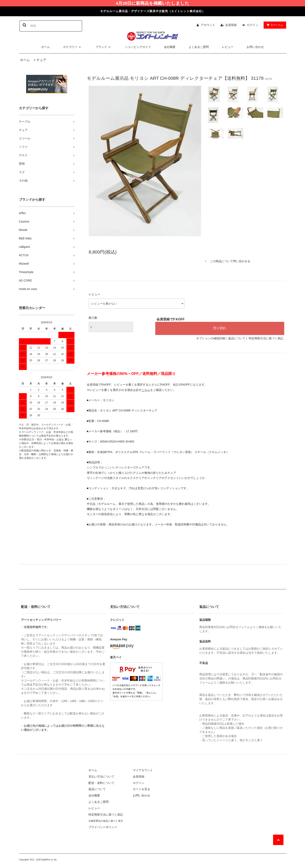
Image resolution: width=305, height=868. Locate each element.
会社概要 (170, 47)
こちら (146, 390)
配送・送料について (101, 783)
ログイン (253, 25)
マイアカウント (143, 770)
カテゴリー (73, 47)
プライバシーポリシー (103, 827)
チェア (41, 60)
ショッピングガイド (138, 47)
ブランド (104, 47)
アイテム (274, 25)
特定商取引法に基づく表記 (266, 338)
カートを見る (141, 789)
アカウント (208, 25)
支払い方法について (101, 776)
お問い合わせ (255, 47)
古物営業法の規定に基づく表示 (106, 821)
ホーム (45, 47)
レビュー (228, 47)
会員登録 (231, 25)
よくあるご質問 (199, 47)
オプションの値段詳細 (211, 338)
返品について (237, 338)
